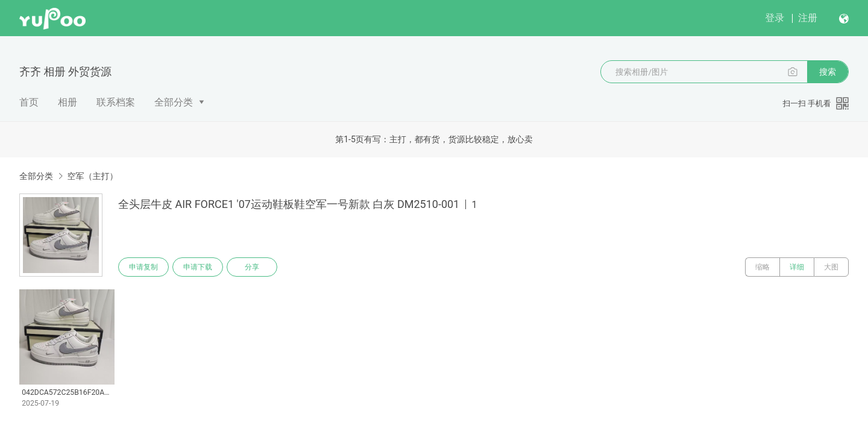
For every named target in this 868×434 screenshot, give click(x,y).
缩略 (763, 267)
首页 (29, 102)
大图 (831, 267)
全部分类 (174, 102)
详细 (797, 267)
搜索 (828, 72)
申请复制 (143, 267)
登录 (775, 18)
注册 (808, 18)
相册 (68, 102)
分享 (252, 267)
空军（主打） (92, 176)
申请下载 (198, 267)
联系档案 (116, 102)
